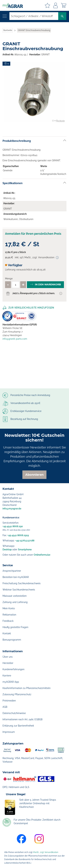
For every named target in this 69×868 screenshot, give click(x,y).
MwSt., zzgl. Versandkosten (46, 852)
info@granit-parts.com (15, 339)
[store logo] (11, 5)
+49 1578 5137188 (25, 541)
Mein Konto (9, 608)
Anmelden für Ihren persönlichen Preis (33, 234)
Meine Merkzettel (47, 5)
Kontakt (7, 633)
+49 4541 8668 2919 (18, 535)
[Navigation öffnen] (5, 16)
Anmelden (56, 5)
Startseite (8, 30)
